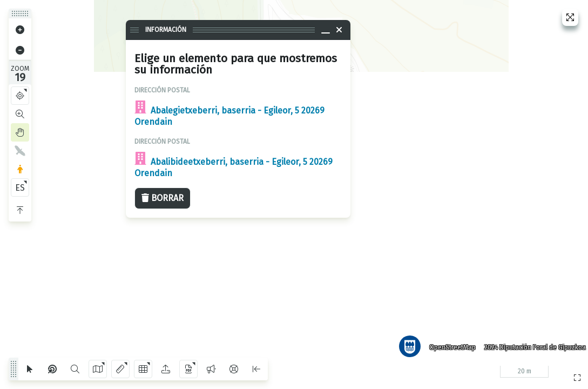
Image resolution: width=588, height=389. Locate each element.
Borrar (163, 198)
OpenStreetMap (448, 343)
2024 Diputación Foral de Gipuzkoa (531, 343)
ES (20, 188)
